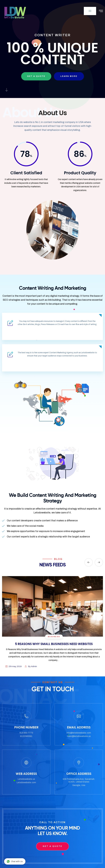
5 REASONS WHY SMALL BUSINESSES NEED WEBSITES (54, 644)
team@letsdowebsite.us (79, 736)
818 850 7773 (26, 733)
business (54, 637)
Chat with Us (15, 861)
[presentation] (89, 562)
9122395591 (26, 736)
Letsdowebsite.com (26, 782)
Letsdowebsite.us (26, 779)
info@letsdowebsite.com (79, 733)
